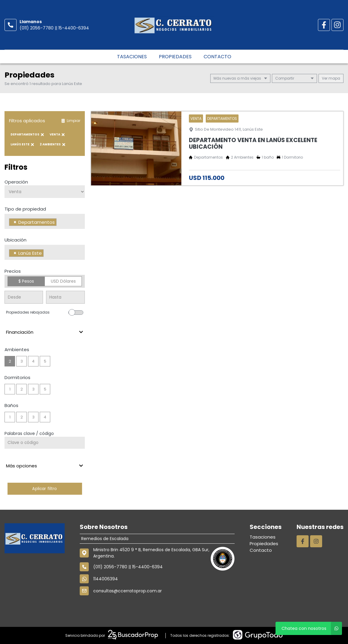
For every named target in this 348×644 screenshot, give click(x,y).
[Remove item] (15, 222)
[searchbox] (60, 223)
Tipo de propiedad (25, 209)
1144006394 (106, 608)
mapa (331, 78)
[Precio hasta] (65, 297)
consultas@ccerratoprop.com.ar (128, 620)
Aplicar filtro (45, 489)
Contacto (217, 57)
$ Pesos (26, 281)
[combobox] (45, 221)
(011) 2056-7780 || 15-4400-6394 (54, 28)
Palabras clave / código (29, 433)
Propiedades (175, 57)
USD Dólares (63, 281)
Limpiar (71, 121)
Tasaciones (132, 57)
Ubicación (15, 240)
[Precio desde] (24, 297)
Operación (16, 182)
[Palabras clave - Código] (45, 443)
